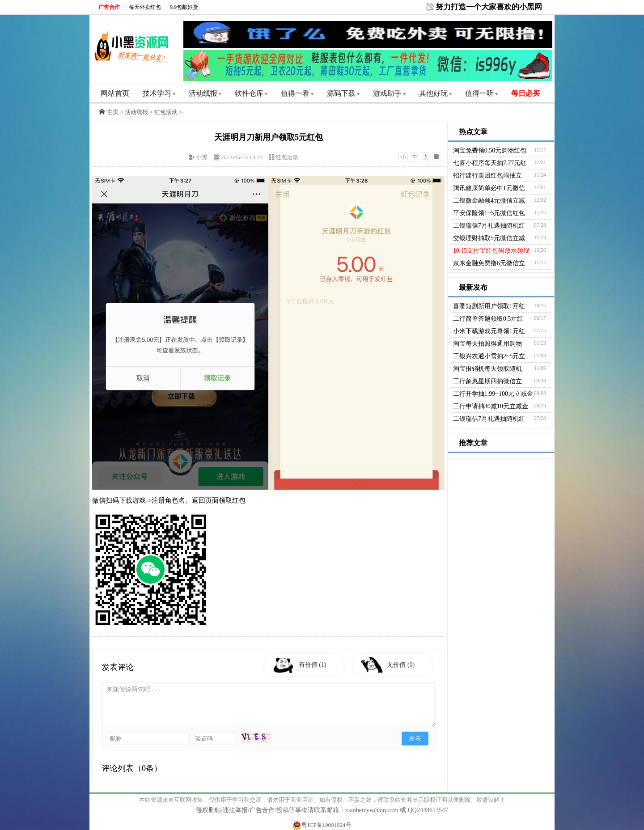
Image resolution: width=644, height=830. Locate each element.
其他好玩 (435, 93)
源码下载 (343, 93)
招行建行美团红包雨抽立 (487, 176)
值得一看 (297, 93)
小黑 (202, 157)
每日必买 (525, 93)
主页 (113, 112)
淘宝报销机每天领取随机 (487, 369)
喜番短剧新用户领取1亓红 (489, 306)
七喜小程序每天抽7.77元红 (490, 163)
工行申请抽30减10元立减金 (491, 406)
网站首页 (115, 93)
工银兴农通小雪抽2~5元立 (489, 356)
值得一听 (481, 93)
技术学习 (159, 93)
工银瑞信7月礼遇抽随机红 (489, 226)
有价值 (314, 665)
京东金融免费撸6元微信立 (489, 263)
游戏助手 (389, 93)
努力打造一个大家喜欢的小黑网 (489, 7)
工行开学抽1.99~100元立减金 (493, 394)
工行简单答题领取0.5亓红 (488, 319)
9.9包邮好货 (184, 7)
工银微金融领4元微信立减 (489, 201)
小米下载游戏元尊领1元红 (489, 331)
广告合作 (109, 7)
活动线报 (205, 93)
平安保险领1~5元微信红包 (489, 213)
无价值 (402, 665)
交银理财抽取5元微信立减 (489, 238)
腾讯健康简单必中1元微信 (489, 188)
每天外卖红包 (145, 7)
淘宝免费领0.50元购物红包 (490, 150)
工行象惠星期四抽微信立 (487, 381)
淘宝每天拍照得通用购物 (487, 344)
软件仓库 (251, 93)
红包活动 (166, 112)
